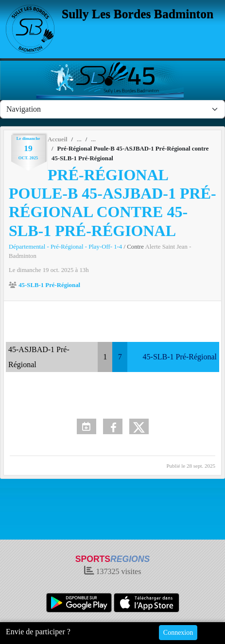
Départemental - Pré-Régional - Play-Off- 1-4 (66, 247)
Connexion (178, 633)
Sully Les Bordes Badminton (138, 14)
